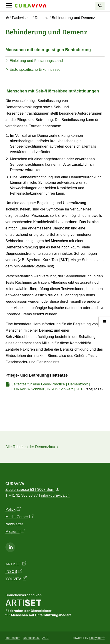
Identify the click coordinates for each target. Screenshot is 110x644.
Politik (13, 509)
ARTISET (16, 564)
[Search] (100, 6)
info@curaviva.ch (55, 495)
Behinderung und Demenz (73, 18)
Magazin (15, 531)
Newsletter (14, 524)
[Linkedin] (10, 547)
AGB (45, 638)
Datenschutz (31, 638)
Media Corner (19, 516)
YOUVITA (16, 579)
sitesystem (97, 638)
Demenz (42, 18)
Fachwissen (22, 18)
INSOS (14, 571)
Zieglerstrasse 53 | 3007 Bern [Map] (32, 489)
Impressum (13, 638)
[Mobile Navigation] (9, 6)
